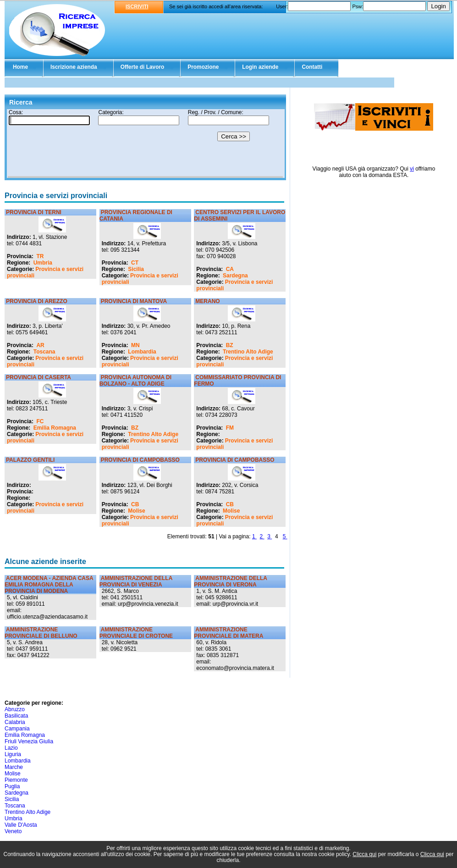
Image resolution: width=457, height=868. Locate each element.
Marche (14, 767)
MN (135, 345)
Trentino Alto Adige (248, 352)
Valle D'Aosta (21, 825)
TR (40, 256)
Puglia (12, 786)
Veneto (13, 831)
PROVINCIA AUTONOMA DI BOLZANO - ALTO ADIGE (135, 381)
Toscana (44, 352)
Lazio (11, 748)
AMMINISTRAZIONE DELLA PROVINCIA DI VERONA (230, 581)
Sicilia (136, 269)
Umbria (43, 263)
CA (230, 269)
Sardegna (235, 276)
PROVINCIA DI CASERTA (39, 377)
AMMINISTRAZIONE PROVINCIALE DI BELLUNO (41, 633)
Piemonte (16, 780)
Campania (17, 729)
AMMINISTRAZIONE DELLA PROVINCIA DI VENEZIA (136, 581)
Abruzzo (15, 709)
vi (412, 169)
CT (135, 263)
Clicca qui (364, 854)
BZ (230, 345)
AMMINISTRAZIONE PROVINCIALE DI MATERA (228, 633)
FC (40, 421)
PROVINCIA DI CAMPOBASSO (140, 460)
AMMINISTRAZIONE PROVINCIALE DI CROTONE (136, 633)
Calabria (15, 722)
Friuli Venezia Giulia (29, 741)
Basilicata (16, 716)
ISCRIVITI (137, 6)
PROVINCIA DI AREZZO (37, 301)
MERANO (207, 301)
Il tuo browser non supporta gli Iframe (145, 144)
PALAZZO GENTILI (30, 460)
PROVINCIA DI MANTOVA (134, 301)
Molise (136, 511)
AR (40, 345)
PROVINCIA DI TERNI (34, 212)
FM (230, 428)
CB (135, 504)
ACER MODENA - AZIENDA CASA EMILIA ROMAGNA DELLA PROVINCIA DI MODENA (49, 585)
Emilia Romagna (55, 428)
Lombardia (142, 352)
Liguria (13, 754)
